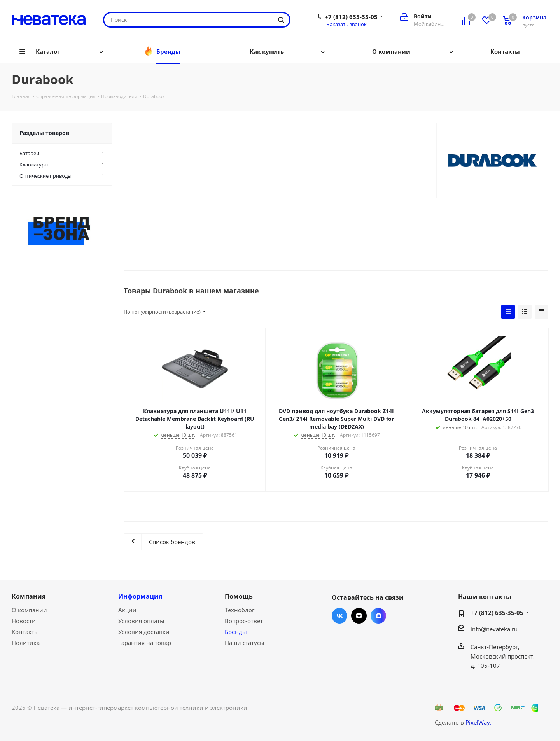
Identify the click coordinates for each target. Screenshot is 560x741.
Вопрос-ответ (244, 621)
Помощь (239, 596)
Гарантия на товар (145, 643)
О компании (29, 610)
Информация (140, 596)
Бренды (236, 632)
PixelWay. (479, 722)
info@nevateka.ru (494, 629)
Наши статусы (245, 643)
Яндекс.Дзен (359, 616)
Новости (24, 621)
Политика (26, 643)
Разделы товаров (44, 133)
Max (378, 616)
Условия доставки (144, 632)
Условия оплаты (141, 621)
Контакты (25, 632)
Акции (127, 610)
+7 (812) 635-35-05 (351, 17)
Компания (29, 596)
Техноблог (240, 610)
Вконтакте (339, 616)
